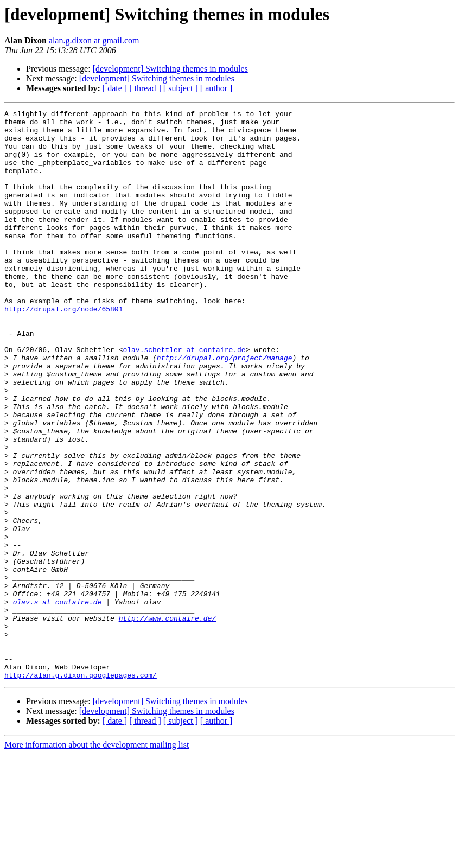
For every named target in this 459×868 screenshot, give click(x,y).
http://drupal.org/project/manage (225, 408)
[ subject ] (181, 88)
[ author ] (216, 88)
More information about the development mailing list (97, 859)
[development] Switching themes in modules (170, 69)
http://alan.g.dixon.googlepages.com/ (81, 789)
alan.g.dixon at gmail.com (94, 40)
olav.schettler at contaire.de (184, 398)
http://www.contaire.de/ (167, 720)
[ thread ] (145, 88)
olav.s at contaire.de (58, 701)
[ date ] (115, 88)
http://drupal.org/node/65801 (63, 349)
